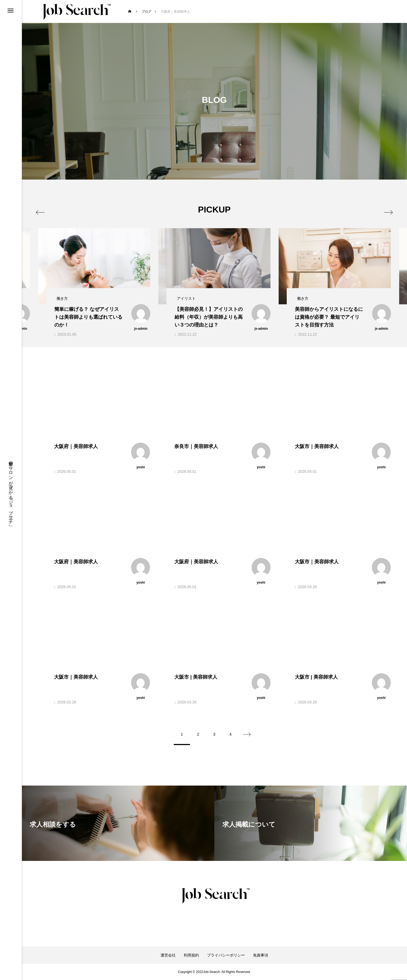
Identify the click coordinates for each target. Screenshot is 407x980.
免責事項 (261, 955)
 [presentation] (44, 209)
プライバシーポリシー (226, 955)
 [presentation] (385, 209)
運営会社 (168, 955)
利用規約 (191, 955)
